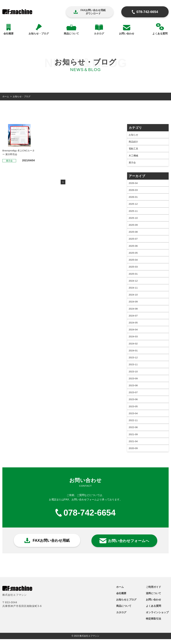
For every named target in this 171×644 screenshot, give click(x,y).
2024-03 (133, 340)
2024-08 (133, 312)
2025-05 (133, 255)
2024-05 (133, 326)
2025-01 (133, 276)
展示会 (132, 163)
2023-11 (133, 368)
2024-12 (133, 283)
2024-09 (133, 304)
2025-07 (133, 240)
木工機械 (134, 156)
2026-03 (133, 191)
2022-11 (133, 425)
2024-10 (133, 297)
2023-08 (133, 390)
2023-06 (133, 404)
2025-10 (133, 219)
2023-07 (133, 397)
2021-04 (133, 446)
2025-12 (133, 205)
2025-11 (133, 212)
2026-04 (133, 184)
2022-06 (133, 432)
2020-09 (133, 454)
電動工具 (134, 149)
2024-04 (133, 333)
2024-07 (133, 319)
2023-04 (133, 418)
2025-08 (133, 233)
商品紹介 (134, 142)
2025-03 (133, 269)
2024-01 (133, 354)
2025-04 (133, 262)
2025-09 (133, 226)
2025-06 (133, 248)
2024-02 (133, 347)
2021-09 (133, 439)
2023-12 (133, 361)
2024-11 (133, 290)
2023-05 (133, 411)
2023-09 (133, 383)
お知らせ (134, 135)
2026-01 (133, 198)
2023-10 (133, 375)
